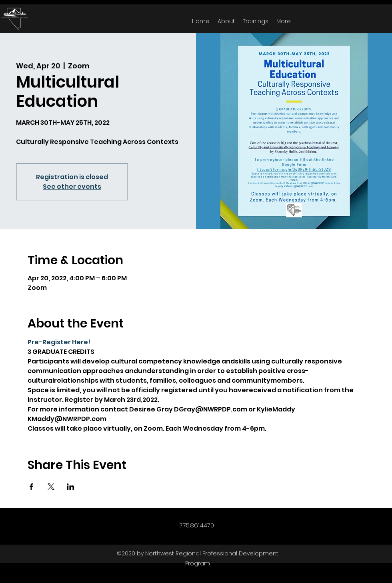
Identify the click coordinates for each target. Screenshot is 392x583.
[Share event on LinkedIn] (71, 487)
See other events (72, 187)
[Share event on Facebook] (31, 487)
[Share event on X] (51, 487)
